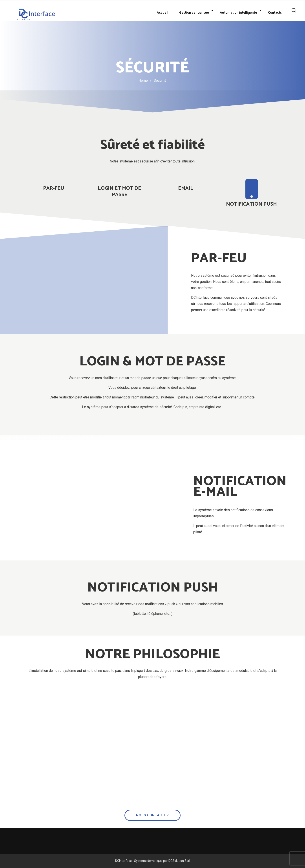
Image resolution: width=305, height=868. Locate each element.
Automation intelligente (238, 13)
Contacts (275, 13)
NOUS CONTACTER (152, 764)
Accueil (163, 13)
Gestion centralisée (194, 13)
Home (143, 80)
